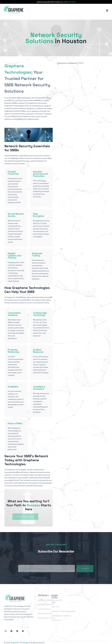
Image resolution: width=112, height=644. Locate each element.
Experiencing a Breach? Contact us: (56, 2)
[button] (95, 11)
